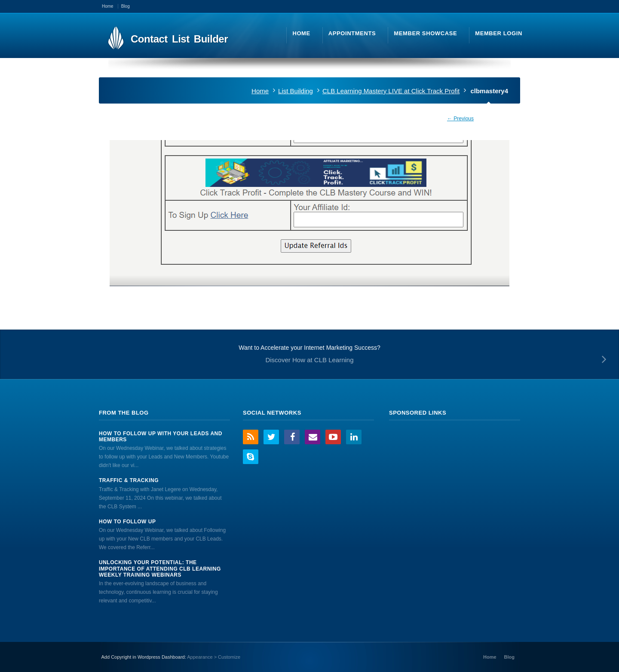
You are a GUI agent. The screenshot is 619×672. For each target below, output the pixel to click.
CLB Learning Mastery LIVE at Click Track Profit (391, 91)
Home (260, 91)
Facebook (292, 437)
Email (313, 437)
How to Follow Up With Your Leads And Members (161, 437)
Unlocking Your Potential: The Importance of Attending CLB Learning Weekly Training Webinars (160, 569)
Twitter (271, 437)
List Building (296, 91)
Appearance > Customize (214, 657)
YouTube (333, 437)
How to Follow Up (127, 522)
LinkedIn (354, 437)
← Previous (460, 119)
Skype (251, 457)
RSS (251, 437)
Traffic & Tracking (129, 480)
